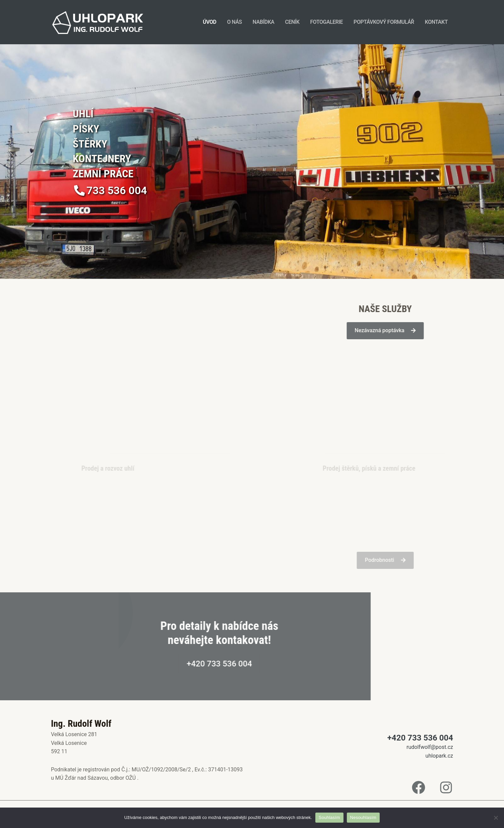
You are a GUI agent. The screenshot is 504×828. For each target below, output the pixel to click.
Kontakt (436, 22)
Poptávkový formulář (384, 22)
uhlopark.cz (439, 756)
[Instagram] (446, 787)
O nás (234, 22)
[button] (110, 191)
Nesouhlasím (363, 817)
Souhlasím (329, 817)
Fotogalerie (327, 22)
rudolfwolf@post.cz (430, 747)
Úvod (209, 22)
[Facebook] (419, 787)
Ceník (292, 22)
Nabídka (264, 22)
